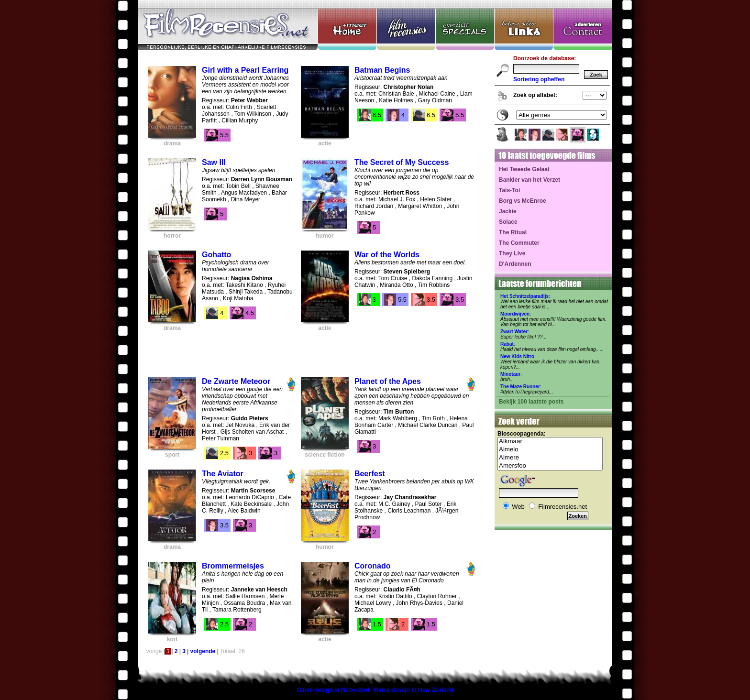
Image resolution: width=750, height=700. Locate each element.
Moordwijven (515, 314)
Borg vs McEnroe (523, 201)
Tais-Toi (509, 190)
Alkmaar (550, 442)
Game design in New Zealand (414, 690)
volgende (203, 651)
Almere (550, 458)
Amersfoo (550, 466)
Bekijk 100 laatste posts (531, 402)
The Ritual (513, 232)
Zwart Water (514, 332)
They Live (512, 253)
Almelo (550, 450)
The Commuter (519, 243)
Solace (508, 222)
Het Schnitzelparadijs (524, 296)
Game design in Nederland (333, 690)
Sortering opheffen (539, 79)
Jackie (508, 211)
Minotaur (510, 374)
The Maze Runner (520, 387)
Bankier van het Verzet (529, 180)
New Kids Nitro (517, 356)
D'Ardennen (515, 264)
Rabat (507, 344)
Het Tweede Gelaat (524, 169)
